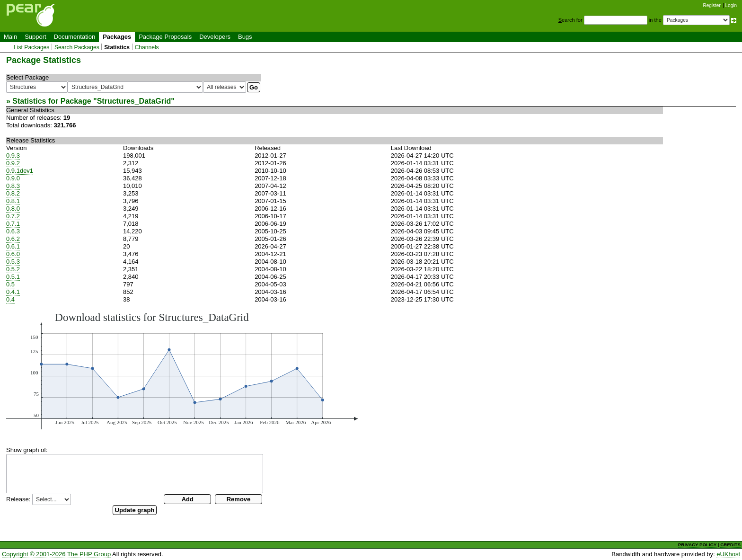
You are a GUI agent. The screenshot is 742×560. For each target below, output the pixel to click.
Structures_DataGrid (134, 101)
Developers (215, 37)
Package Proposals (165, 37)
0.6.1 (13, 246)
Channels (147, 47)
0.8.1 (13, 201)
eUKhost (728, 554)
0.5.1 (13, 277)
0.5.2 (13, 269)
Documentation (75, 37)
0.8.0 (13, 209)
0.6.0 (13, 254)
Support (35, 37)
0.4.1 (13, 292)
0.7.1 (13, 224)
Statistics (117, 47)
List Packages (31, 47)
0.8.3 (13, 186)
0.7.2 (13, 216)
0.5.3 (13, 262)
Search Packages (77, 47)
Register (712, 5)
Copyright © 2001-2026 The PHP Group (56, 554)
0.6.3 (13, 231)
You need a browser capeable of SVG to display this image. (182, 370)
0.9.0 (13, 178)
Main (10, 37)
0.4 (10, 299)
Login (731, 5)
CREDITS (730, 545)
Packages (117, 37)
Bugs (245, 37)
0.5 (10, 284)
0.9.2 (13, 163)
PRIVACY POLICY (697, 545)
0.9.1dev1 (20, 171)
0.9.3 (13, 156)
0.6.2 (13, 239)
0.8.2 (13, 193)
